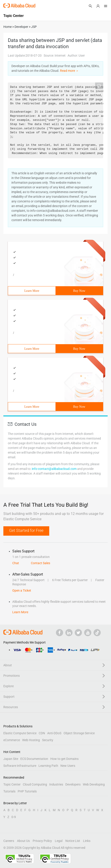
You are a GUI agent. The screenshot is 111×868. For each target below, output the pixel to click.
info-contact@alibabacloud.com (54, 469)
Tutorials (9, 791)
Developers (73, 784)
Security (48, 740)
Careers (9, 841)
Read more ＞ (69, 71)
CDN (42, 733)
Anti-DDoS (54, 733)
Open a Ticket (22, 590)
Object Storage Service (79, 733)
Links (87, 841)
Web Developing (94, 784)
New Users (68, 766)
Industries (56, 784)
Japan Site (11, 759)
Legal (59, 841)
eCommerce (12, 740)
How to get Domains (64, 759)
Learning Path (48, 766)
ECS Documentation (34, 759)
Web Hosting (31, 740)
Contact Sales (41, 563)
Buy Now (79, 291)
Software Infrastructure (20, 766)
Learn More (32, 291)
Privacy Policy (42, 841)
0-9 (14, 817)
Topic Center (12, 784)
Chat (16, 563)
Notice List (73, 841)
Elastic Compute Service (20, 733)
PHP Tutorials (27, 791)
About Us (23, 841)
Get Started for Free (26, 530)
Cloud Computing (35, 784)
